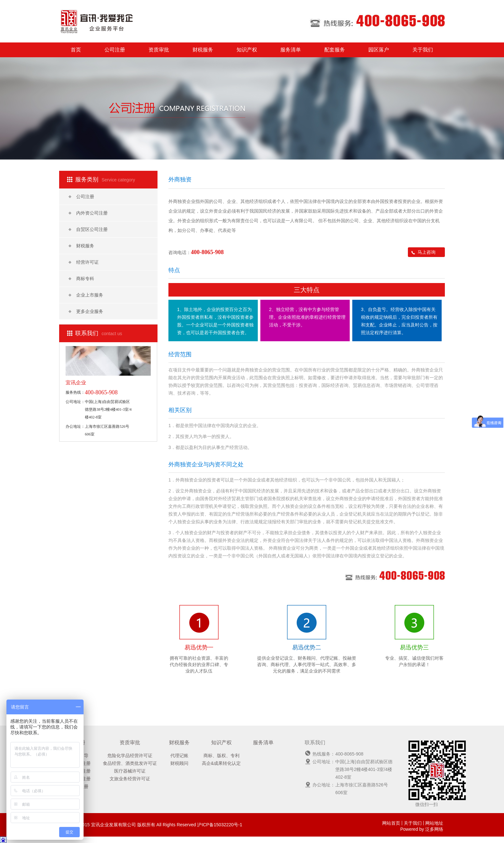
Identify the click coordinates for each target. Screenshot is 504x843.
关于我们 (423, 50)
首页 (76, 50)
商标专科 (81, 279)
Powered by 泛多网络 (422, 829)
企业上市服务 (86, 295)
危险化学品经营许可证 (130, 756)
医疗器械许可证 (130, 771)
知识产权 (247, 50)
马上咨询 (423, 252)
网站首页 (391, 823)
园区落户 (379, 50)
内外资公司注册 (88, 213)
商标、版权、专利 (221, 756)
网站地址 (434, 823)
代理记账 (179, 756)
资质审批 (159, 50)
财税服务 (203, 50)
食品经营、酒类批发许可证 (130, 763)
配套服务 (335, 50)
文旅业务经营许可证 (130, 779)
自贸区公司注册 (88, 229)
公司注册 (115, 50)
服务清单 (291, 50)
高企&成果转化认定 (221, 763)
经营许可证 (84, 262)
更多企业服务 (86, 311)
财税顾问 (179, 763)
